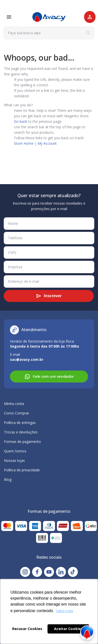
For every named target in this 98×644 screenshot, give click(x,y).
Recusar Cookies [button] (27, 629)
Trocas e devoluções (21, 432)
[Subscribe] (49, 296)
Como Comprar (17, 413)
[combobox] (49, 33)
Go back (21, 121)
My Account (47, 143)
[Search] (88, 33)
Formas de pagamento (23, 442)
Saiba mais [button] (64, 611)
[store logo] (49, 17)
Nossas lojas (14, 460)
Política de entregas (20, 423)
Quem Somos (15, 451)
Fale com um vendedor (49, 377)
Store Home (24, 143)
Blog (8, 479)
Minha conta (14, 404)
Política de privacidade (22, 470)
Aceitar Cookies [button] (68, 629)
